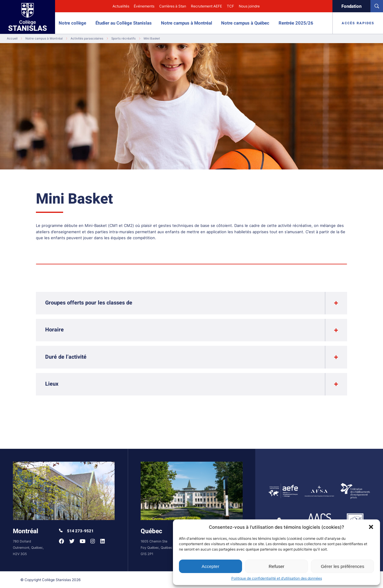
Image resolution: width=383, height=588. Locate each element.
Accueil (12, 38)
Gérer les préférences (342, 566)
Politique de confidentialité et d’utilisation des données (277, 578)
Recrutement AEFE (206, 6)
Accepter (211, 566)
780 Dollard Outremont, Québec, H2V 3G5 (28, 548)
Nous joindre (249, 6)
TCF (230, 6)
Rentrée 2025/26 (296, 23)
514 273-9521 (76, 531)
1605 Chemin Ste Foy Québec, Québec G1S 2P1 (156, 548)
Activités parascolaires (87, 38)
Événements (144, 6)
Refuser (277, 566)
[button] (371, 527)
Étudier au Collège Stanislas (124, 23)
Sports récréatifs (123, 38)
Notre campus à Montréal (187, 23)
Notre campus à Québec (245, 23)
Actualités (121, 6)
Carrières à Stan (173, 6)
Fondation (351, 6)
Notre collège (72, 23)
